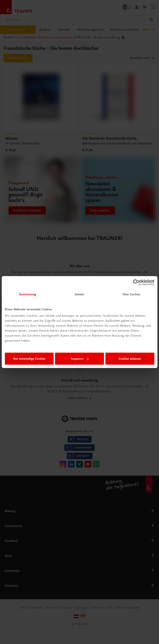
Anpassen (80, 359)
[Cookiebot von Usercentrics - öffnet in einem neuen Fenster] (136, 282)
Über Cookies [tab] (131, 294)
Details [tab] (80, 294)
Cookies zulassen (130, 359)
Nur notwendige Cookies (29, 359)
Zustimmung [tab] (28, 294)
